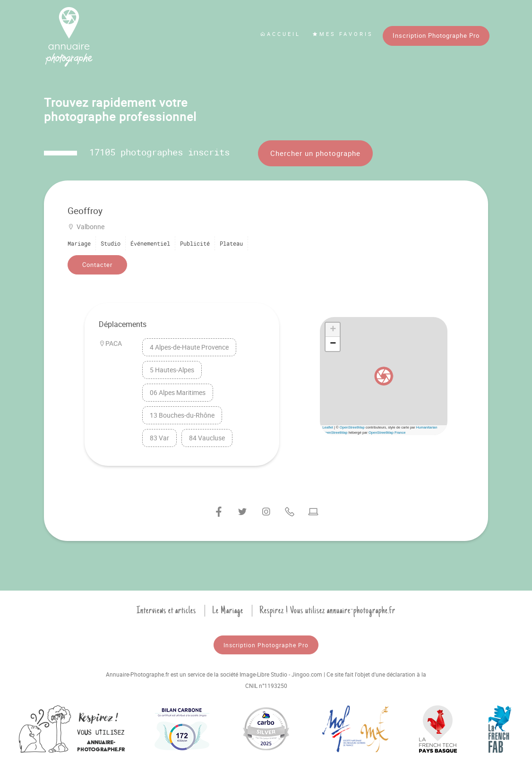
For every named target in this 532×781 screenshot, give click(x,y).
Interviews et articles (166, 610)
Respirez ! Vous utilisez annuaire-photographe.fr (327, 610)
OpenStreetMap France (387, 433)
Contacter (97, 265)
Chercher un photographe (315, 153)
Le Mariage (228, 610)
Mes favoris (343, 34)
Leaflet (328, 427)
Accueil (280, 34)
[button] (384, 376)
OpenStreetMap (352, 427)
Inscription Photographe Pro (436, 35)
